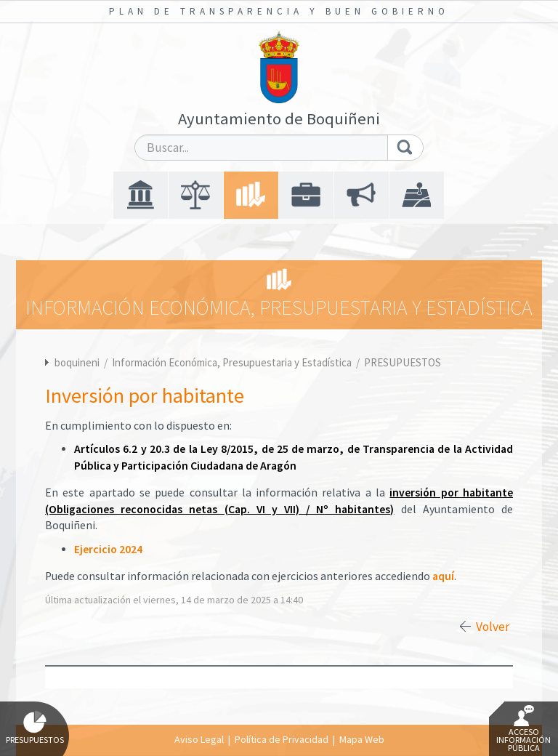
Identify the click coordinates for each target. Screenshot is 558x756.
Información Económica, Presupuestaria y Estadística (233, 362)
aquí (443, 576)
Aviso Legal (199, 739)
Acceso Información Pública (523, 729)
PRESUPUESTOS (403, 362)
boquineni (77, 362)
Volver (493, 627)
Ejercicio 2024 (108, 549)
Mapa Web (362, 739)
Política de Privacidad (282, 739)
